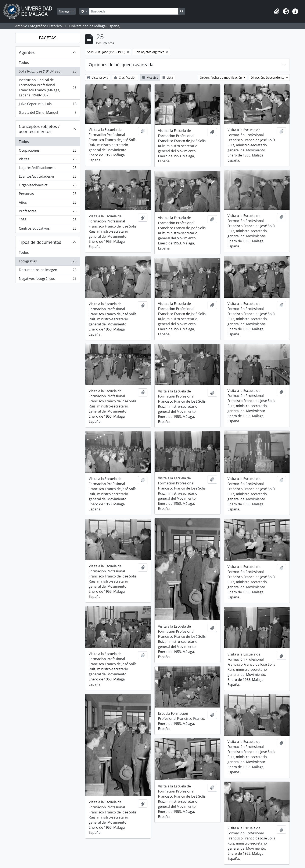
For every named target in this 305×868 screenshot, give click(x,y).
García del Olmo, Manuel (48, 113)
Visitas (48, 160)
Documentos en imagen (48, 271)
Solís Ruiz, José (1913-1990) (48, 72)
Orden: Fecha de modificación (221, 77)
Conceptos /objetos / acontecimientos (39, 129)
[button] (277, 11)
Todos (24, 63)
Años (48, 203)
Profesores (48, 212)
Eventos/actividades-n (48, 177)
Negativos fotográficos (48, 279)
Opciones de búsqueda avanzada (121, 65)
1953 (48, 221)
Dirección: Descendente (268, 77)
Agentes (27, 52)
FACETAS (48, 38)
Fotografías (48, 262)
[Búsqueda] (134, 11)
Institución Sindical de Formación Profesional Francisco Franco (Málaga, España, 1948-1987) (48, 88)
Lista (167, 77)
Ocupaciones (48, 151)
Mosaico (150, 77)
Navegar (65, 11)
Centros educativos (48, 229)
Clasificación (125, 77)
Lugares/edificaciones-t (48, 169)
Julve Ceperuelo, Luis (48, 105)
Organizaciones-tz (48, 186)
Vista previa (98, 77)
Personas (48, 195)
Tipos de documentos (40, 242)
